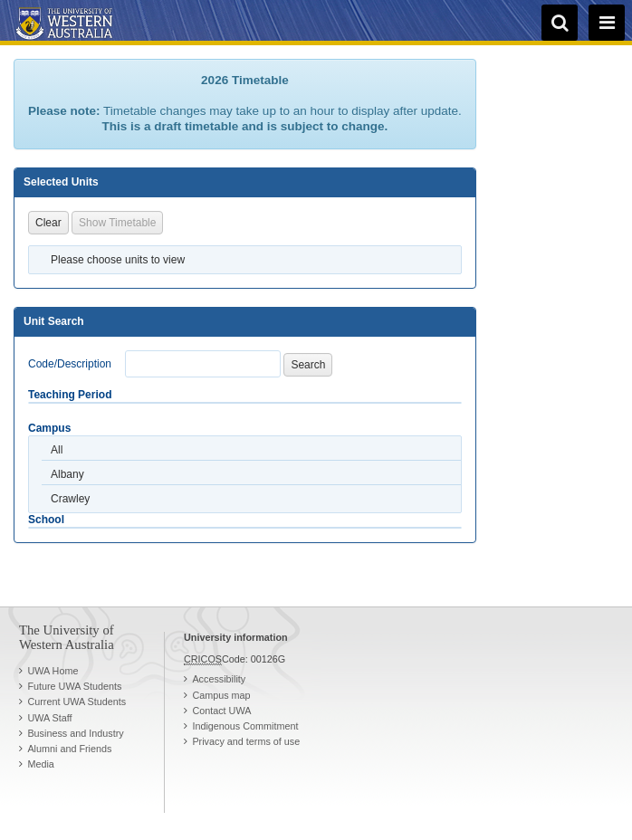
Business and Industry (75, 733)
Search (308, 365)
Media (40, 764)
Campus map (221, 695)
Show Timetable (117, 223)
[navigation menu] (607, 23)
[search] (560, 23)
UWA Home (53, 671)
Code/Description (70, 364)
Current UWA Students (77, 702)
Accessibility (219, 679)
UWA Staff (49, 718)
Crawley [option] (70, 499)
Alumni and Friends (69, 749)
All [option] (57, 450)
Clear (48, 223)
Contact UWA (221, 711)
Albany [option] (67, 474)
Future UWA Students (74, 686)
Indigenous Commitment (245, 726)
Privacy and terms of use (246, 741)
